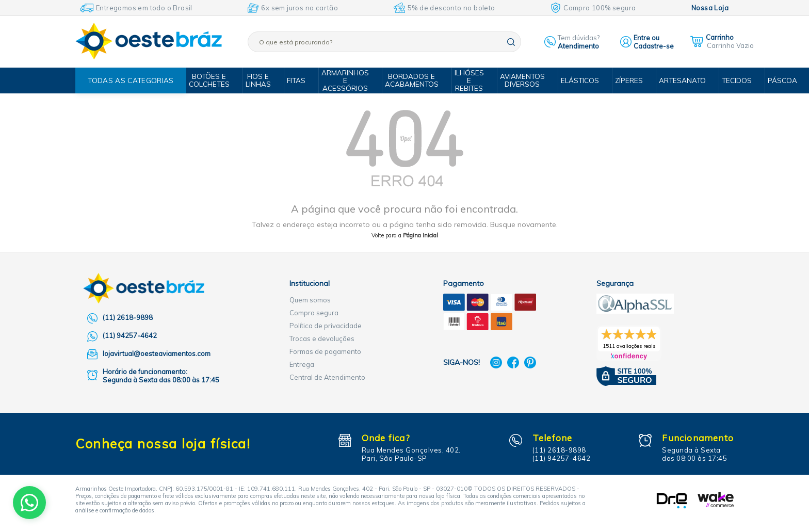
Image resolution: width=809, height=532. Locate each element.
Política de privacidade (326, 326)
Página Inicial (420, 235)
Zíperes (623, 80)
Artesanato (674, 80)
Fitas (298, 80)
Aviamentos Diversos (519, 80)
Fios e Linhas (261, 80)
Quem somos (310, 300)
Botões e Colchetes (213, 80)
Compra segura (314, 313)
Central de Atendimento (327, 377)
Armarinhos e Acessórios (347, 80)
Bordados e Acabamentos (412, 80)
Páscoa (771, 80)
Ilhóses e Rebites (468, 80)
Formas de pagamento (325, 351)
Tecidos (727, 80)
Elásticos (575, 80)
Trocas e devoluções (322, 338)
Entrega (302, 364)
